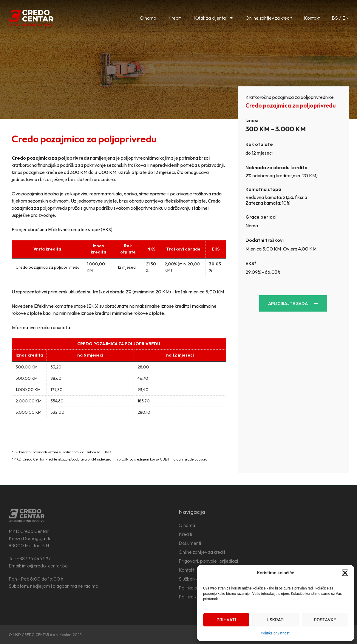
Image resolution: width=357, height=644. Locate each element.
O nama (148, 18)
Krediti (175, 18)
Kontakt (312, 18)
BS (335, 18)
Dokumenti (190, 543)
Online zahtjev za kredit (269, 18)
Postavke (325, 620)
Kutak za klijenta (214, 18)
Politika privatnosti (275, 633)
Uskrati (276, 620)
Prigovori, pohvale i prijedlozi (208, 561)
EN (346, 18)
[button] (345, 573)
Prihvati (226, 620)
